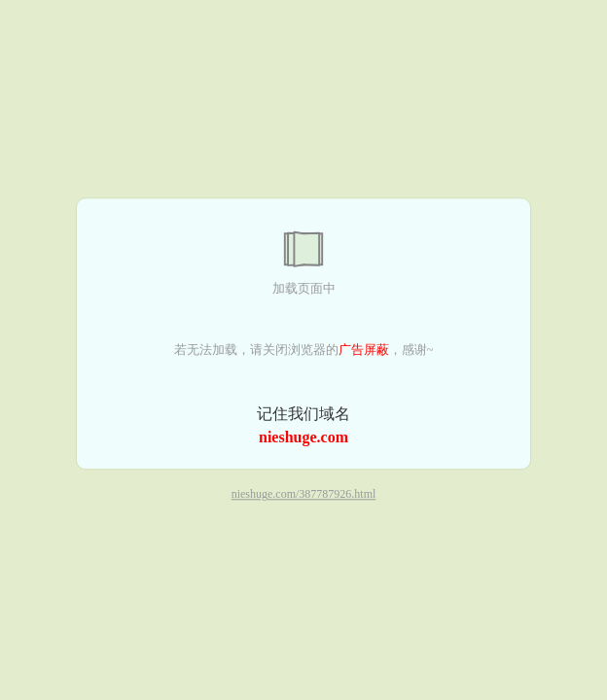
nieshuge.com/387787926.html (304, 495)
